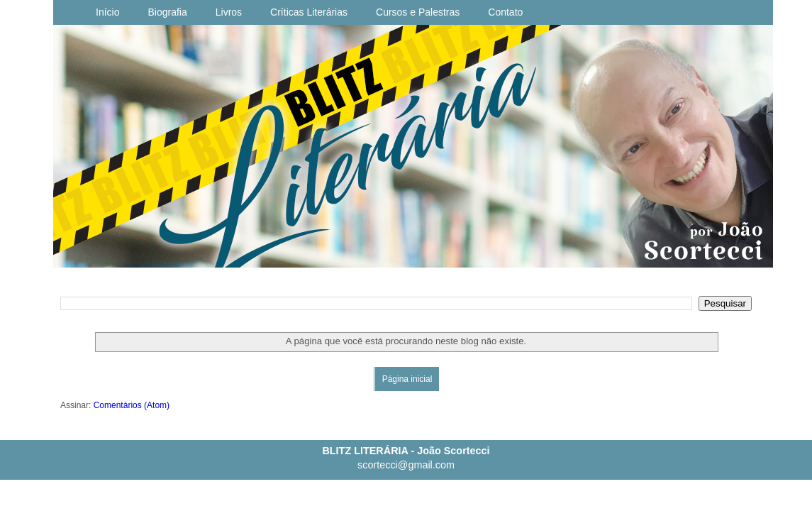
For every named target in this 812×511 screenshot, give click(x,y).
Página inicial (407, 379)
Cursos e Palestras (418, 12)
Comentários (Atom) (132, 405)
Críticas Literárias (309, 12)
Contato (505, 12)
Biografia (167, 12)
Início (107, 12)
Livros (229, 12)
